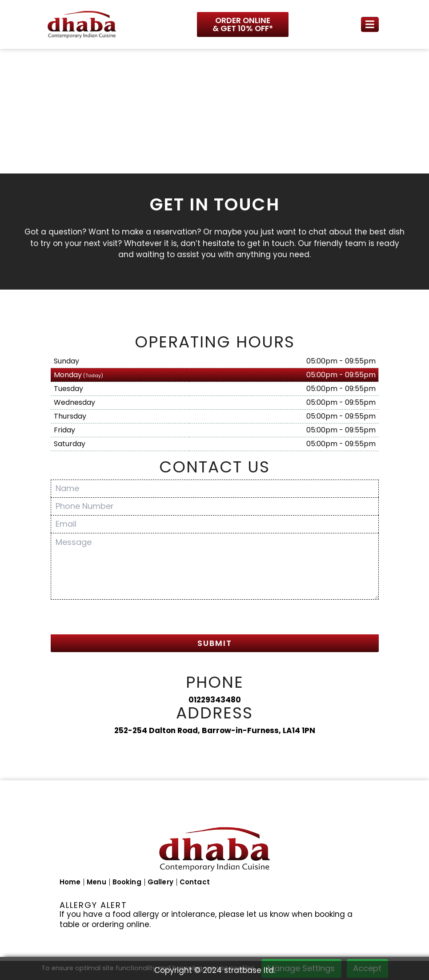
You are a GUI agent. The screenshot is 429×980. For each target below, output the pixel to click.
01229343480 (215, 700)
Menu (96, 882)
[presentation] (118, 618)
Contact (195, 882)
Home (70, 882)
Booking (127, 882)
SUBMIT (215, 643)
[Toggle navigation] (370, 25)
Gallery (160, 882)
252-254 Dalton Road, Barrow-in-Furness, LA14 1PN (215, 730)
